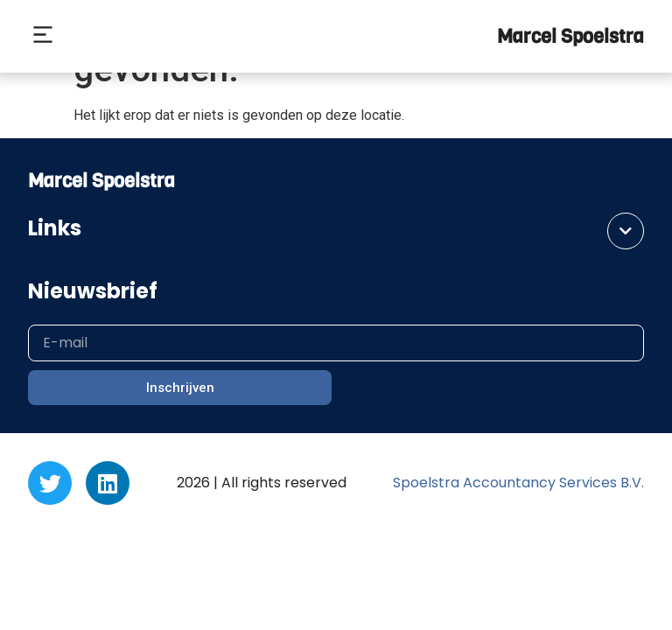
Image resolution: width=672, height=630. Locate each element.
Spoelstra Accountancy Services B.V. (518, 483)
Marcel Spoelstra (570, 36)
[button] (42, 37)
